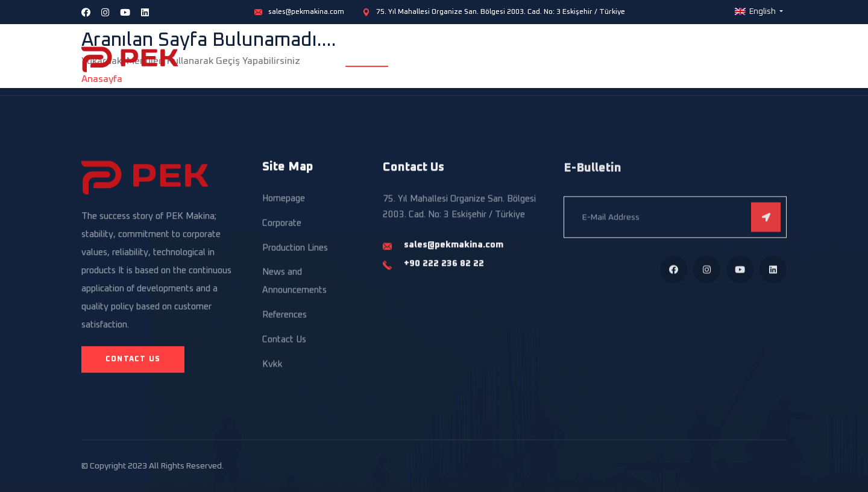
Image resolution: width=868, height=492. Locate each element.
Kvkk (272, 366)
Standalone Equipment (607, 59)
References (697, 59)
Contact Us (765, 59)
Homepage (367, 59)
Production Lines (506, 59)
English (756, 12)
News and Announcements (294, 283)
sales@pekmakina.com (306, 12)
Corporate (431, 59)
